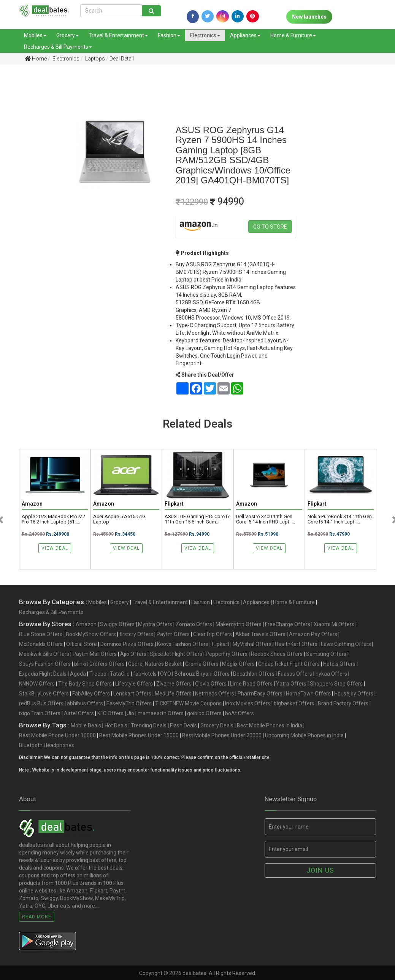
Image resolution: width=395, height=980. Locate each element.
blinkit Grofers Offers (99, 664)
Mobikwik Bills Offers (44, 654)
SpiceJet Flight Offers (176, 654)
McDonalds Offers (41, 644)
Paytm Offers (173, 634)
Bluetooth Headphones (47, 745)
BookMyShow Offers (91, 634)
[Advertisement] (27, 190)
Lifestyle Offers (134, 684)
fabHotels (145, 674)
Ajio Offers (133, 654)
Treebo (98, 674)
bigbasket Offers (294, 703)
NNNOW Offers (37, 684)
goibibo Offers (204, 713)
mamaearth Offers (161, 713)
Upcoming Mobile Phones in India (304, 735)
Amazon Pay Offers (313, 634)
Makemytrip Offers (239, 624)
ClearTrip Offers (213, 634)
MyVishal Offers (252, 644)
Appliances (245, 35)
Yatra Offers (291, 684)
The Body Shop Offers (85, 684)
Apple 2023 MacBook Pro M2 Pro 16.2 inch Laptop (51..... (53, 519)
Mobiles (35, 35)
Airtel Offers (79, 713)
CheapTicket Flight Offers (289, 664)
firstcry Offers (136, 634)
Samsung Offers (326, 654)
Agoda (78, 674)
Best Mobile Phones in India (270, 725)
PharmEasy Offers (260, 694)
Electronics (205, 35)
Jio (131, 713)
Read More (37, 917)
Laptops (94, 59)
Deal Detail (122, 59)
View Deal (55, 548)
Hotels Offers (339, 664)
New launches (309, 17)
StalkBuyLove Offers (44, 694)
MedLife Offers (173, 694)
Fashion (169, 35)
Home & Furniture (293, 35)
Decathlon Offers (254, 674)
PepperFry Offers (227, 654)
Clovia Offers (211, 684)
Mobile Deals (86, 725)
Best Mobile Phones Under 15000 (139, 735)
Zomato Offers (194, 624)
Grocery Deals (217, 725)
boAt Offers (240, 713)
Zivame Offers (174, 684)
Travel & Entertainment (118, 35)
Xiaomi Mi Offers (334, 624)
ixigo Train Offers (40, 713)
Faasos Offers (295, 674)
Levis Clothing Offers (346, 644)
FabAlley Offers (91, 694)
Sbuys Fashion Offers (45, 664)
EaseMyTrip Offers (129, 703)
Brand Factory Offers (343, 703)
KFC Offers (110, 713)
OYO (166, 674)
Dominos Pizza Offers (127, 644)
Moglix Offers (238, 664)
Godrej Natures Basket (155, 664)
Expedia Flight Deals (43, 674)
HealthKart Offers (296, 644)
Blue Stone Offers (41, 634)
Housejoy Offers (354, 694)
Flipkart (221, 644)
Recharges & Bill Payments (58, 47)
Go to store (270, 227)
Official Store (82, 644)
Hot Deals (116, 725)
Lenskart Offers (132, 694)
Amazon (86, 624)
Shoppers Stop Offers (336, 684)
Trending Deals (149, 725)
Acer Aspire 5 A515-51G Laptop (119, 519)
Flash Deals (183, 725)
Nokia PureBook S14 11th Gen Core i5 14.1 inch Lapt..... (340, 519)
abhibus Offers (85, 703)
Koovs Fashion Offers (183, 644)
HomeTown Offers (308, 694)
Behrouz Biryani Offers (202, 674)
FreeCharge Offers (288, 624)
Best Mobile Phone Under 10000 (57, 735)
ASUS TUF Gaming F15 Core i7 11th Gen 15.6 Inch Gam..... (197, 519)
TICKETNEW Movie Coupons (188, 703)
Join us (320, 870)
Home (36, 59)
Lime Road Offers (251, 684)
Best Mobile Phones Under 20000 (222, 735)
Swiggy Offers (117, 624)
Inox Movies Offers (248, 703)
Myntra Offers (155, 624)
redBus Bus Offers (41, 703)
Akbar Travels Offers (260, 634)
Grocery (67, 35)
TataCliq (120, 674)
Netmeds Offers (215, 694)
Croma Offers (202, 664)
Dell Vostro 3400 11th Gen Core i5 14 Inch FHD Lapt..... (266, 519)
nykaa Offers (331, 674)
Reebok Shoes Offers (277, 654)
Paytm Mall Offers (95, 654)
